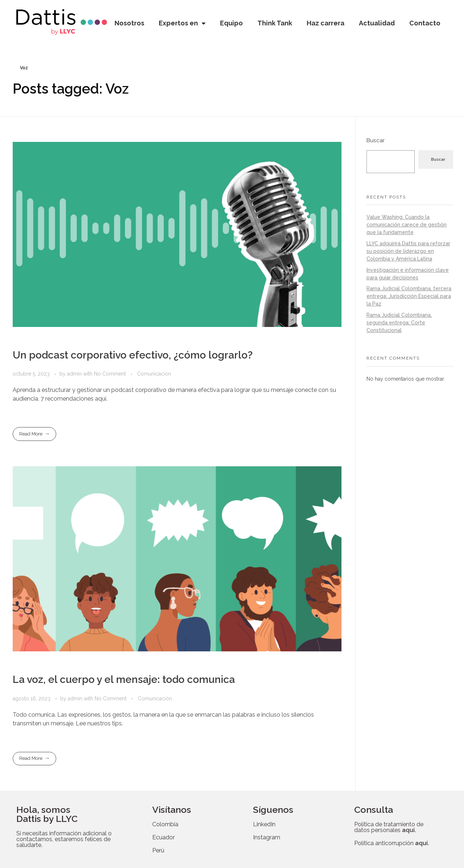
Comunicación (154, 374)
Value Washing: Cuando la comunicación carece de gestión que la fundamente (407, 225)
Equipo (231, 23)
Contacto (425, 23)
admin (75, 374)
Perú (158, 850)
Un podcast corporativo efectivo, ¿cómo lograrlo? (133, 355)
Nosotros (129, 23)
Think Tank (275, 23)
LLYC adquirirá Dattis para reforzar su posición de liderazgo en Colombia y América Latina (408, 251)
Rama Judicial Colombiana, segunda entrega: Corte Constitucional (399, 323)
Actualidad (377, 23)
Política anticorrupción (392, 843)
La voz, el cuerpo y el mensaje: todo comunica (124, 679)
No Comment (110, 374)
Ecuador (163, 837)
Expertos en (182, 23)
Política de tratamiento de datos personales (389, 827)
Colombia (165, 824)
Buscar (376, 140)
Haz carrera (326, 23)
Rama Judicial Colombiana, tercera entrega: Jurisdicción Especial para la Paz (409, 296)
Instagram (267, 837)
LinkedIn (264, 824)
